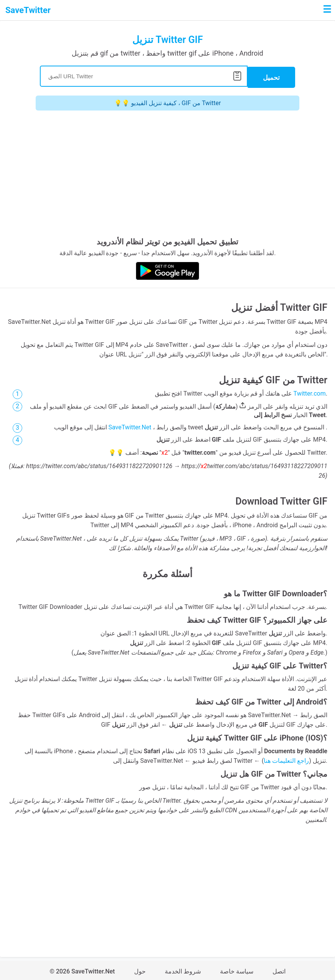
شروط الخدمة (183, 969)
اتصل (279, 969)
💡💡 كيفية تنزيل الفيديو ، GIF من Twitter (167, 101)
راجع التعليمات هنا (286, 759)
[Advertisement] (167, 174)
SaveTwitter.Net (130, 425)
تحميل (271, 76)
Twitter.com (310, 392)
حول (140, 969)
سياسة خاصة (237, 969)
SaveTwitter (28, 10)
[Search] (144, 75)
